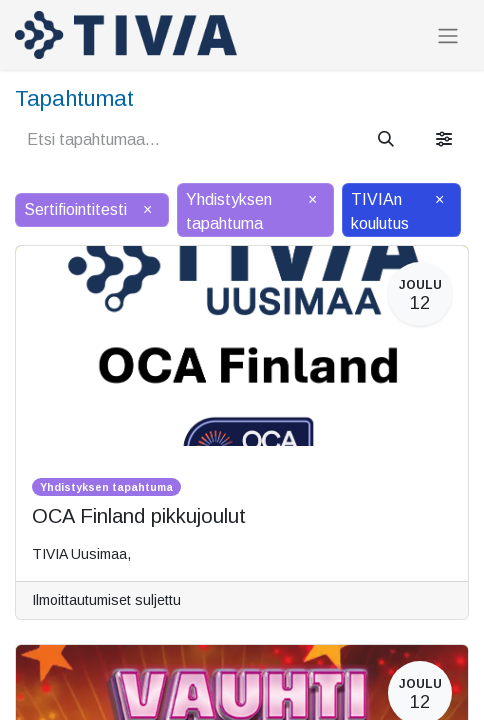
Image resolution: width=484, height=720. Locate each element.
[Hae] (386, 140)
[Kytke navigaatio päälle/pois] (448, 35)
